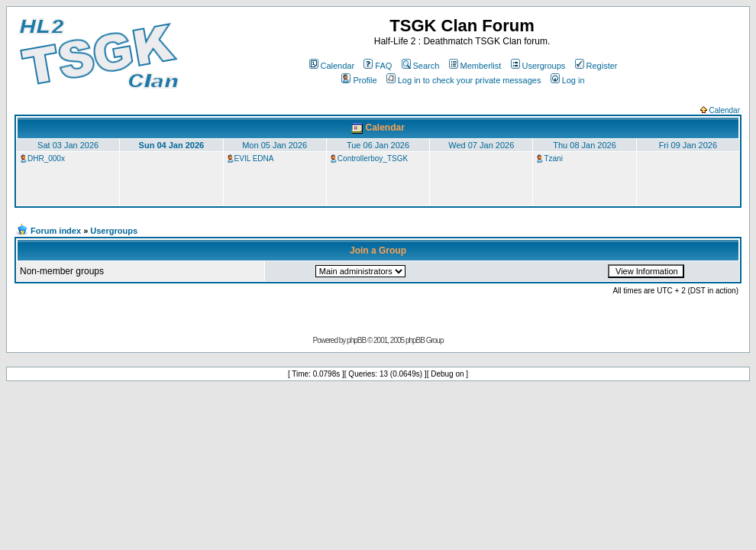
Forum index (56, 231)
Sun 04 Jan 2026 (172, 145)
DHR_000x (46, 159)
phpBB (356, 340)
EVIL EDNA (254, 159)
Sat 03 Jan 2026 (68, 145)
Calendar (332, 66)
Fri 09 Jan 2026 (688, 145)
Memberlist (475, 66)
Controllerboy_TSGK (373, 159)
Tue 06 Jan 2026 (378, 145)
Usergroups (538, 66)
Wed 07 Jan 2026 (481, 145)
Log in (568, 80)
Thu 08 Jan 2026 (585, 145)
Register (596, 66)
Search (421, 66)
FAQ (378, 66)
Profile (359, 80)
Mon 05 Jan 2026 (275, 145)
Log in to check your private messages (464, 80)
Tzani (553, 159)
